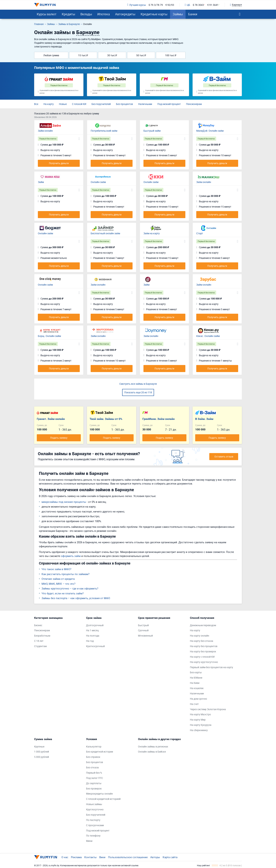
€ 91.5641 (213, 5)
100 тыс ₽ (171, 55)
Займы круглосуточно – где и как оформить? (70, 588)
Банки (193, 14)
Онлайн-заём (98, 182)
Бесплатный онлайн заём (105, 233)
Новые (63, 104)
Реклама (76, 857)
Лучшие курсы (136, 5)
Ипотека (104, 14)
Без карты (196, 672)
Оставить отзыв (224, 456)
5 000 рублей (42, 757)
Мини (89, 841)
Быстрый (143, 625)
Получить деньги (59, 163)
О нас (65, 857)
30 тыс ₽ (112, 55)
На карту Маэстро (200, 714)
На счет (194, 704)
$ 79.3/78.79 (156, 5)
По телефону (93, 836)
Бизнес (38, 625)
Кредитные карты (154, 14)
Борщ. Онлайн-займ (49, 336)
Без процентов (124, 104)
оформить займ (71, 556)
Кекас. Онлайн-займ (208, 336)
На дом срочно (198, 699)
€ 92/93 (170, 5)
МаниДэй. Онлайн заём (210, 131)
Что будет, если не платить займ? (63, 593)
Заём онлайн (204, 182)
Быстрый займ (152, 131)
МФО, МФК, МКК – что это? (58, 584)
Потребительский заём (104, 131)
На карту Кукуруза (201, 725)
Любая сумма (51, 55)
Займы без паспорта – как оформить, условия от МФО (76, 598)
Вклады (86, 14)
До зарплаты (94, 783)
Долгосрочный (95, 625)
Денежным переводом (203, 625)
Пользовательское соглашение (128, 857)
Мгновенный (145, 636)
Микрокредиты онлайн (99, 794)
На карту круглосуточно (204, 662)
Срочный (143, 630)
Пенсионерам (194, 104)
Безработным (42, 636)
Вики (102, 857)
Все (36, 104)
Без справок (93, 757)
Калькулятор (94, 746)
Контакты (90, 857)
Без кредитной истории (100, 752)
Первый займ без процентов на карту (211, 667)
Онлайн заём (151, 182)
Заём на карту (152, 233)
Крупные (39, 746)
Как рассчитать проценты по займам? (65, 574)
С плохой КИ (79, 104)
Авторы (155, 857)
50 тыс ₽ (141, 55)
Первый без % (94, 773)
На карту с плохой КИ (202, 657)
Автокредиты (125, 14)
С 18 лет (39, 641)
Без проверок (94, 788)
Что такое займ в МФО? (56, 569)
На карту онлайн (200, 636)
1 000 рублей (42, 752)
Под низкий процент (169, 104)
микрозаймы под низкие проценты (64, 502)
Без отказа (92, 767)
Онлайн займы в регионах (153, 746)
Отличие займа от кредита (58, 579)
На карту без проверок (203, 651)
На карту (49, 104)
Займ (41, 182)
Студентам (40, 646)
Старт (200, 233)
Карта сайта (170, 857)
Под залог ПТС (95, 778)
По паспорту (93, 820)
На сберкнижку (199, 730)
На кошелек (197, 688)
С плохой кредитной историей (103, 799)
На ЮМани (196, 678)
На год (90, 641)
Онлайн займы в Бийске (152, 752)
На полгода (93, 636)
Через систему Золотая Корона (208, 709)
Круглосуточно (95, 809)
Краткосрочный (95, 646)
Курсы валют (47, 14)
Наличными (145, 104)
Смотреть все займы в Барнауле (138, 384)
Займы (178, 14)
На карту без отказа (202, 641)
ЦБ (187, 5)
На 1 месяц (92, 630)
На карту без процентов (204, 646)
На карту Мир (198, 720)
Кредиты (68, 14)
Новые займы (94, 804)
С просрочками (95, 825)
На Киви (195, 683)
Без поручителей (101, 104)
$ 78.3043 (198, 5)
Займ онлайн (45, 131)
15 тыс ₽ (83, 55)
